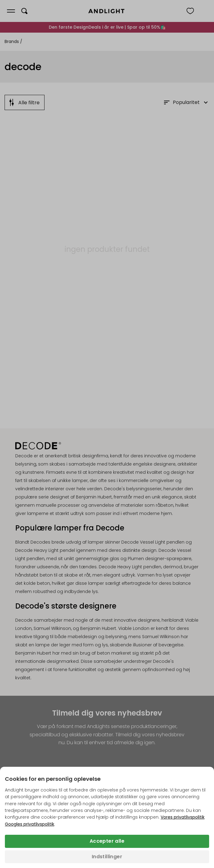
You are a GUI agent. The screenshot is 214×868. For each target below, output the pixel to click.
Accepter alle (107, 841)
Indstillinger (107, 857)
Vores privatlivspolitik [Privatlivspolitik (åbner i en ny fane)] (183, 817)
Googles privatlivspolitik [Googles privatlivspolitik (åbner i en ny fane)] (30, 824)
